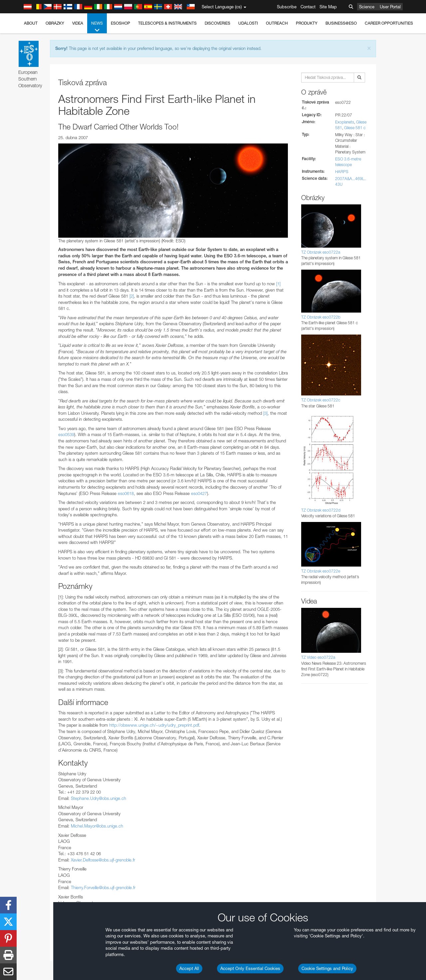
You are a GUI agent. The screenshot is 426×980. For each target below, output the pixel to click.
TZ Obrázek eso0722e (321, 571)
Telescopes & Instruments (167, 23)
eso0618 (126, 493)
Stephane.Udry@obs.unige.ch (99, 798)
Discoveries (217, 23)
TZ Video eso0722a (318, 657)
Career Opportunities (389, 23)
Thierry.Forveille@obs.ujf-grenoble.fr (103, 887)
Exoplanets (345, 122)
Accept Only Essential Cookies (250, 968)
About (31, 23)
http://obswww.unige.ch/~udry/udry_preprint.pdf (154, 725)
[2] (132, 296)
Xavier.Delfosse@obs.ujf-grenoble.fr (103, 860)
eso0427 (199, 493)
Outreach (277, 23)
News (97, 27)
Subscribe (287, 7)
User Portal (390, 7)
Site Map (328, 7)
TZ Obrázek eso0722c (321, 400)
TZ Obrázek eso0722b (321, 317)
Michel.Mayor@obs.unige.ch (97, 826)
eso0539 (66, 434)
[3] (265, 413)
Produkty (307, 23)
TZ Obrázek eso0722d (321, 510)
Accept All (189, 968)
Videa (78, 23)
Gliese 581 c (355, 128)
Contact (308, 7)
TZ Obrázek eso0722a (321, 252)
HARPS (342, 172)
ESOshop (120, 23)
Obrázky (55, 23)
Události (248, 23)
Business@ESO (341, 23)
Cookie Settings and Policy (327, 968)
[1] (278, 284)
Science (367, 7)
